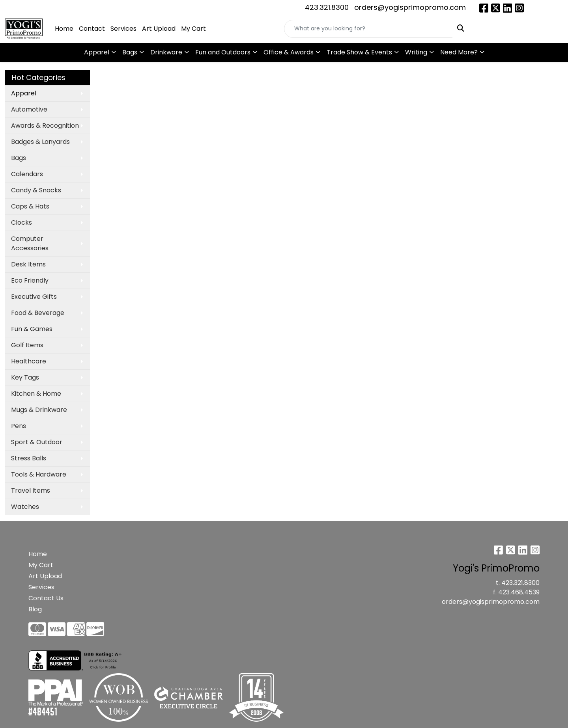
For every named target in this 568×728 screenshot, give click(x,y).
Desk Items (28, 264)
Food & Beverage (38, 313)
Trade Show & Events (359, 52)
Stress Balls (29, 458)
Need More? (459, 52)
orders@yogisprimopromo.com (410, 7)
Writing (416, 52)
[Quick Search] (368, 29)
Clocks (21, 222)
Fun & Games (32, 329)
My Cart (193, 29)
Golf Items (27, 345)
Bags (130, 52)
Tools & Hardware (39, 474)
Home (64, 29)
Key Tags (25, 377)
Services (123, 29)
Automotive (29, 109)
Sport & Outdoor (37, 442)
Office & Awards (289, 52)
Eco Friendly (30, 280)
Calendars (27, 174)
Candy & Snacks (36, 190)
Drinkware (166, 52)
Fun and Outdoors (223, 52)
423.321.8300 (327, 7)
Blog (35, 609)
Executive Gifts (34, 297)
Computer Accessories (30, 243)
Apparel (97, 52)
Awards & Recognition (45, 126)
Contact (92, 29)
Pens (19, 426)
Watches (25, 507)
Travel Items (31, 491)
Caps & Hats (30, 206)
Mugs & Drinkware (39, 410)
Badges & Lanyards (40, 142)
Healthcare (29, 361)
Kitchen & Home (36, 394)
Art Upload (159, 29)
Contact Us (46, 598)
